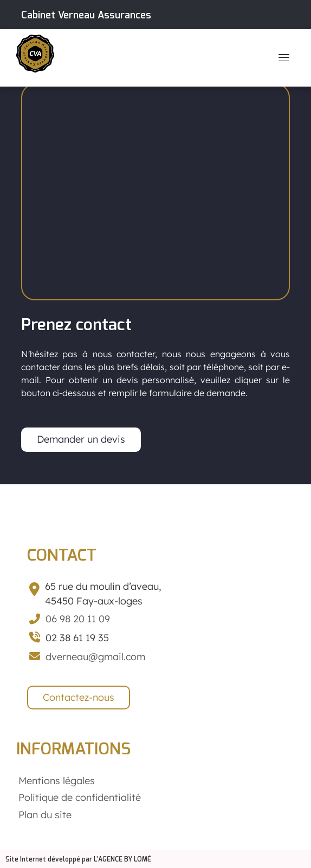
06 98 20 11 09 (78, 619)
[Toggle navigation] (284, 57)
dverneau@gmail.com (95, 657)
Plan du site (45, 815)
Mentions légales (57, 781)
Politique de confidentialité (80, 797)
